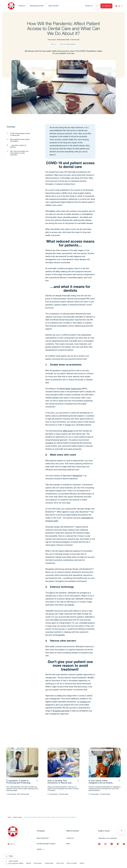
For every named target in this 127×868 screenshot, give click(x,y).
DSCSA (82, 863)
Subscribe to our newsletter (108, 838)
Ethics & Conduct (72, 863)
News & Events (54, 6)
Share (9, 856)
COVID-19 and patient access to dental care (20, 134)
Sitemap (28, 863)
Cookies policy (49, 863)
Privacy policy (38, 863)
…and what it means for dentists (18, 146)
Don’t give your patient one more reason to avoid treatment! (19, 153)
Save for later (12, 861)
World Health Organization (70, 389)
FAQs (68, 844)
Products (22, 6)
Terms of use (60, 863)
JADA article (68, 431)
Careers (39, 849)
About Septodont (43, 838)
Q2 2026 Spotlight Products (46, 844)
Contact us (89, 6)
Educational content (37, 6)
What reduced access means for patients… (20, 140)
